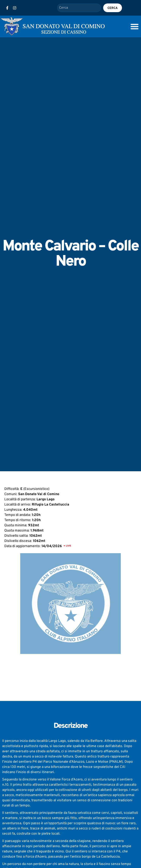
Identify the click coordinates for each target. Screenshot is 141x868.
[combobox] (79, 8)
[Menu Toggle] (135, 26)
